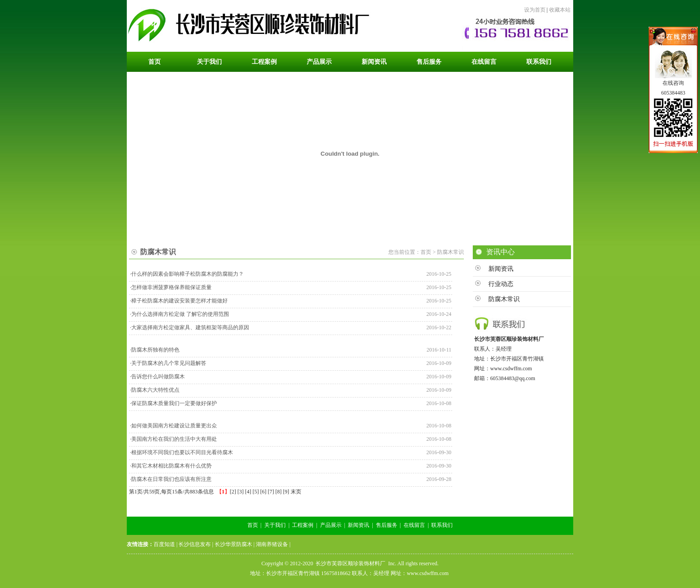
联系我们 (442, 525)
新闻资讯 (501, 269)
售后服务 (387, 525)
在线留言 (414, 525)
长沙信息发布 (195, 544)
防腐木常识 (504, 299)
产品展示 (331, 525)
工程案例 (303, 525)
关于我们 (275, 525)
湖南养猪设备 (272, 544)
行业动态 (501, 284)
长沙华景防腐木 (233, 544)
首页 (253, 525)
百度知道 (164, 544)
